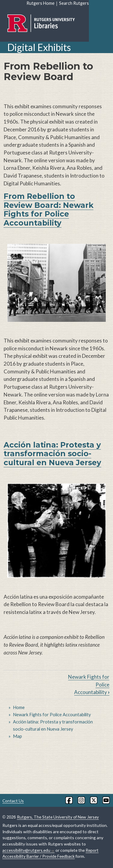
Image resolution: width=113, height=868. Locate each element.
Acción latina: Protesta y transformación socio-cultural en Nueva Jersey (52, 454)
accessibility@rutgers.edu (28, 850)
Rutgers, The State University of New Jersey (58, 817)
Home (19, 707)
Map (17, 736)
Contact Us (13, 801)
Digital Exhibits (39, 47)
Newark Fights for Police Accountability (52, 715)
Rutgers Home (41, 3)
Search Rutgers (74, 3)
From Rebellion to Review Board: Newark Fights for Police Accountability (49, 209)
